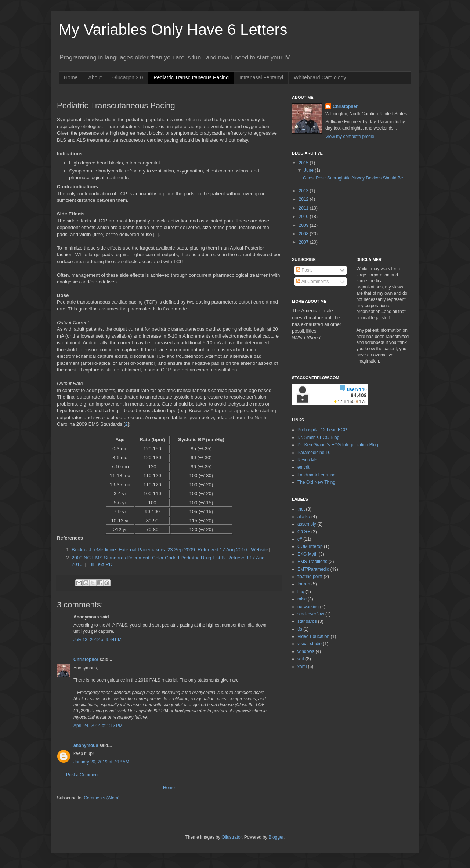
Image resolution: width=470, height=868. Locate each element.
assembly (307, 524)
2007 (304, 242)
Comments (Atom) (102, 798)
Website (259, 550)
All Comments (312, 282)
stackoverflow (311, 614)
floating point (310, 577)
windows (306, 651)
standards (307, 621)
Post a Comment (82, 775)
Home (71, 77)
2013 (304, 191)
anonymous (86, 745)
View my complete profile (350, 137)
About (95, 77)
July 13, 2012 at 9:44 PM (97, 640)
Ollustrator (232, 837)
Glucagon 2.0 (128, 77)
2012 (304, 199)
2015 (304, 163)
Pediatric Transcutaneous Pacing (191, 77)
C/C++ (304, 532)
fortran (304, 584)
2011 (304, 208)
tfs (300, 629)
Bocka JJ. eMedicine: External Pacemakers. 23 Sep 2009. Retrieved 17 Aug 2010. (160, 550)
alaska (304, 517)
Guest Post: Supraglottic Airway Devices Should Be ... (355, 178)
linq (301, 592)
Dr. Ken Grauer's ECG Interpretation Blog (338, 445)
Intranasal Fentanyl (261, 77)
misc (302, 599)
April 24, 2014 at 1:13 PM (98, 726)
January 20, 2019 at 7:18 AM (101, 762)
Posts (304, 270)
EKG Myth (308, 554)
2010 (304, 217)
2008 (304, 234)
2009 (304, 225)
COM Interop (310, 546)
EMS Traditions (312, 562)
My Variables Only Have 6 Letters (173, 30)
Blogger (276, 837)
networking (308, 607)
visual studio (310, 644)
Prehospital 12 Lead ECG (322, 430)
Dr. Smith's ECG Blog (318, 437)
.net (301, 509)
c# (300, 539)
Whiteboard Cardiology (320, 77)
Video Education (313, 636)
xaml (302, 667)
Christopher (86, 660)
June (309, 170)
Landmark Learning (316, 475)
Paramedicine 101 (315, 453)
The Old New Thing (316, 482)
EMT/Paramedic (313, 569)
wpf (301, 659)
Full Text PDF (101, 564)
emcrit (303, 467)
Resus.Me (307, 460)
